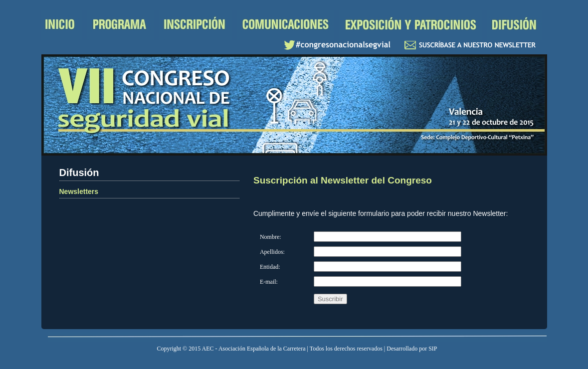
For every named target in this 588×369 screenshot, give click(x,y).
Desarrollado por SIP (412, 349)
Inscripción (195, 25)
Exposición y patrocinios (411, 25)
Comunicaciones (286, 25)
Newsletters (79, 191)
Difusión (514, 25)
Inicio (62, 25)
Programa (120, 25)
